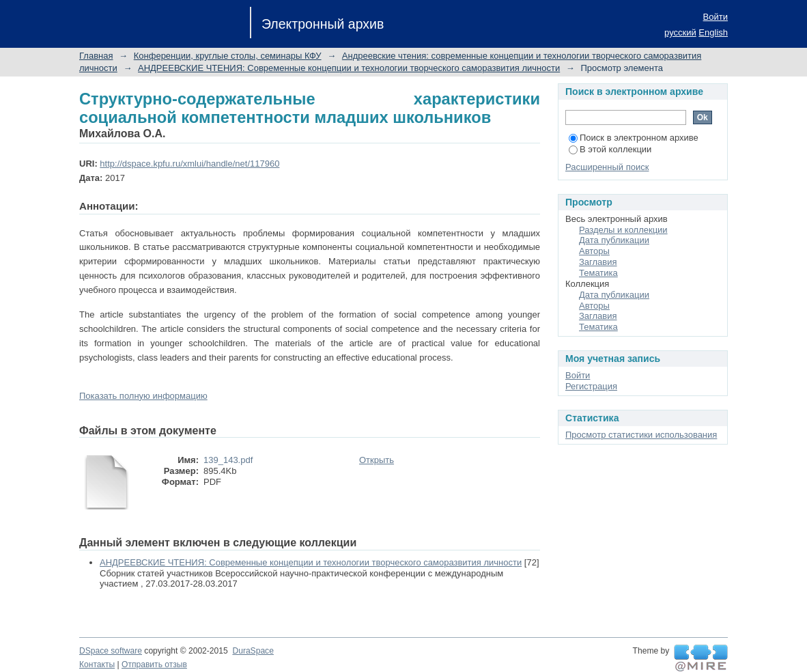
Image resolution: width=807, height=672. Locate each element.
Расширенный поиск (607, 167)
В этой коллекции (610, 149)
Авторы (594, 251)
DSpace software (111, 651)
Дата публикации (614, 240)
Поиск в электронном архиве (634, 138)
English (713, 32)
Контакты (97, 664)
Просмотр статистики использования (641, 435)
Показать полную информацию (143, 396)
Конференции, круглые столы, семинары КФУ (228, 56)
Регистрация (591, 386)
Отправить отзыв (154, 664)
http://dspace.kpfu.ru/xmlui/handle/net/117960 (189, 164)
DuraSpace (253, 651)
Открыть (377, 460)
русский (680, 32)
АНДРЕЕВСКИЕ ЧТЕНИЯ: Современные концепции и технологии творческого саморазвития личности (349, 68)
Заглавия (598, 262)
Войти (716, 17)
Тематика (598, 273)
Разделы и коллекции (623, 230)
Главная (96, 56)
